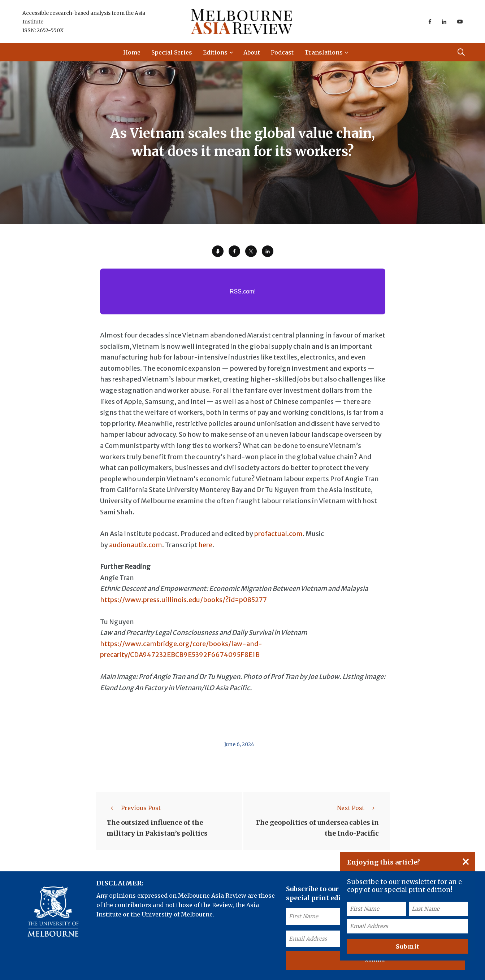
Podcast (282, 52)
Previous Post (134, 808)
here (205, 545)
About (252, 52)
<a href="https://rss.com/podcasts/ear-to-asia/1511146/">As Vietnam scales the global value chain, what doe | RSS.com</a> (243, 296)
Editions (215, 52)
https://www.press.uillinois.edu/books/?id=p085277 (183, 600)
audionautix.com (136, 545)
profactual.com (278, 534)
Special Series (172, 52)
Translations (324, 52)
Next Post (358, 808)
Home (132, 52)
